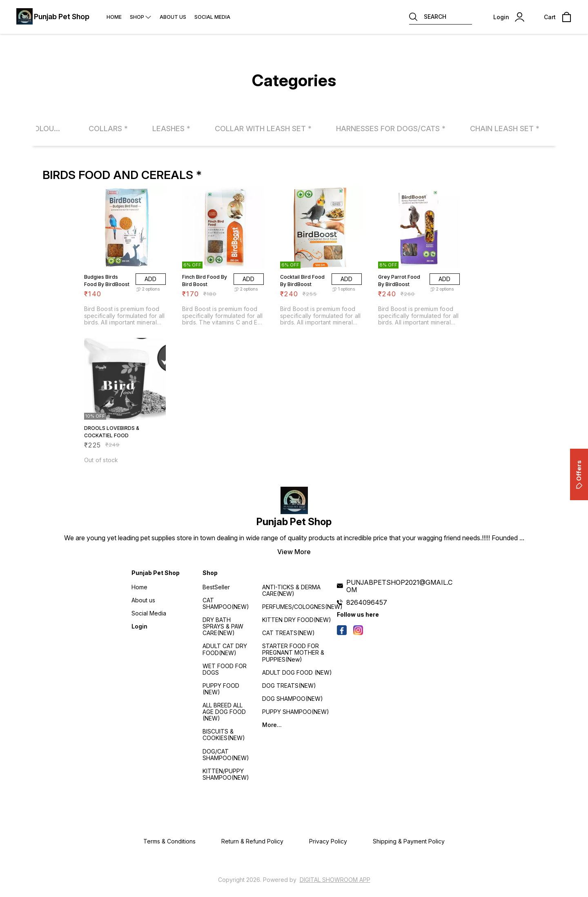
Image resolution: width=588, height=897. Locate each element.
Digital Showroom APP (335, 880)
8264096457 (367, 602)
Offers (579, 474)
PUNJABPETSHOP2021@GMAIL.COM (399, 586)
